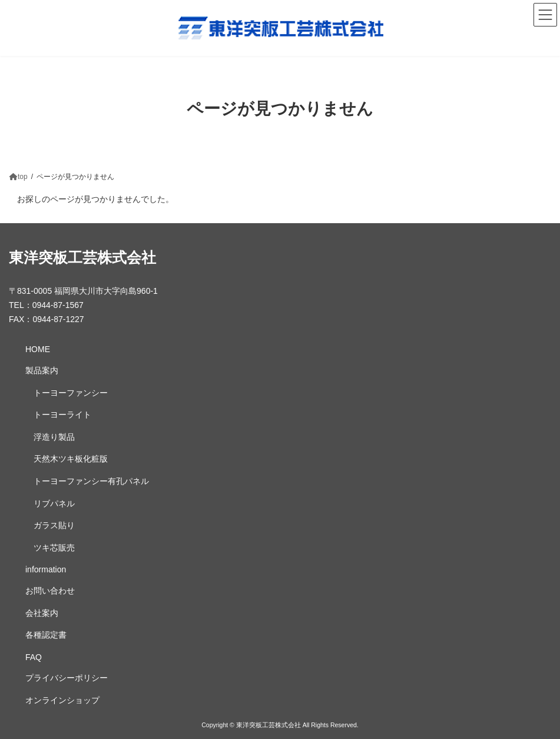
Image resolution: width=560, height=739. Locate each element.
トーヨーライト (62, 415)
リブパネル (54, 503)
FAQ (34, 657)
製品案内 (42, 370)
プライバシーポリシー (67, 678)
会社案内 (42, 613)
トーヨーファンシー (71, 393)
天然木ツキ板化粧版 (71, 459)
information (46, 569)
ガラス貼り (54, 525)
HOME (38, 349)
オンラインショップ (62, 700)
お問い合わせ (50, 591)
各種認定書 (46, 635)
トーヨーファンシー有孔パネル (91, 481)
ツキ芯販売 (54, 548)
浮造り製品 (54, 437)
